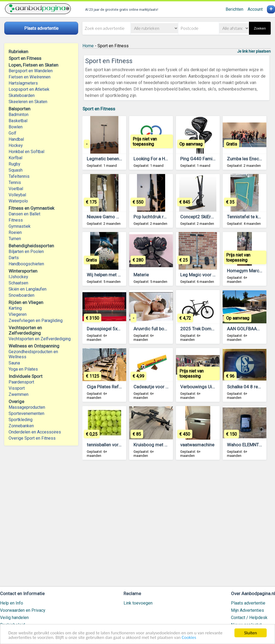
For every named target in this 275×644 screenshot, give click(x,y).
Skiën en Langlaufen (28, 289)
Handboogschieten (26, 264)
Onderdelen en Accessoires (35, 432)
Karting (15, 308)
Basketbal (18, 121)
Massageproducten (27, 407)
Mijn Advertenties (247, 610)
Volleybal (17, 195)
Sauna (14, 363)
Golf (12, 133)
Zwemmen (19, 394)
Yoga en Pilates (23, 369)
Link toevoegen (138, 603)
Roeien (15, 232)
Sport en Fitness (99, 109)
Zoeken (260, 28)
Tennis (15, 182)
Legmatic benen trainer (110, 159)
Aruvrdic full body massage (161, 329)
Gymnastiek (20, 226)
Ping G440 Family (198, 159)
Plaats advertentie (248, 603)
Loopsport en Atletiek (29, 89)
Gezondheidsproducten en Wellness (33, 354)
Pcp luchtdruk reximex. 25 (159, 217)
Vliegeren (18, 314)
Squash (16, 170)
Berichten (234, 9)
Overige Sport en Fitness (32, 438)
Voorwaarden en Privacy (23, 610)
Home (88, 46)
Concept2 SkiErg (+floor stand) (211, 217)
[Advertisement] (177, 526)
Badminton (19, 115)
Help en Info (12, 603)
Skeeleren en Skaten (28, 102)
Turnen (15, 239)
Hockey (16, 145)
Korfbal (15, 158)
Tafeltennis (19, 176)
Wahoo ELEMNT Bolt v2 (250, 445)
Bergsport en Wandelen (31, 71)
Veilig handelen (14, 618)
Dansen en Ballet (24, 214)
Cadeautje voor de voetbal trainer (167, 387)
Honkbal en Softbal (26, 152)
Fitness (16, 220)
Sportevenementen (26, 413)
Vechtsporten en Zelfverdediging (40, 339)
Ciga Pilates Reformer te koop (117, 387)
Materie (141, 275)
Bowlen (16, 127)
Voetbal (16, 189)
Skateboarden (22, 95)
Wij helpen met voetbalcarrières (119, 275)
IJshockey (18, 277)
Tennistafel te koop (246, 217)
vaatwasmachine (197, 445)
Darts (14, 258)
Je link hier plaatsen (254, 51)
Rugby (15, 164)
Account (255, 9)
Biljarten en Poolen (26, 252)
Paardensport (21, 382)
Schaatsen (18, 283)
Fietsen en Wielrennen (30, 77)
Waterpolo (18, 201)
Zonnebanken (21, 426)
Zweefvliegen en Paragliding (36, 321)
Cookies (189, 638)
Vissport (17, 388)
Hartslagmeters (23, 83)
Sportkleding (21, 420)
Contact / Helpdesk (249, 618)
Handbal (16, 139)
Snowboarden (21, 295)
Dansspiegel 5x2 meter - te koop (119, 329)
